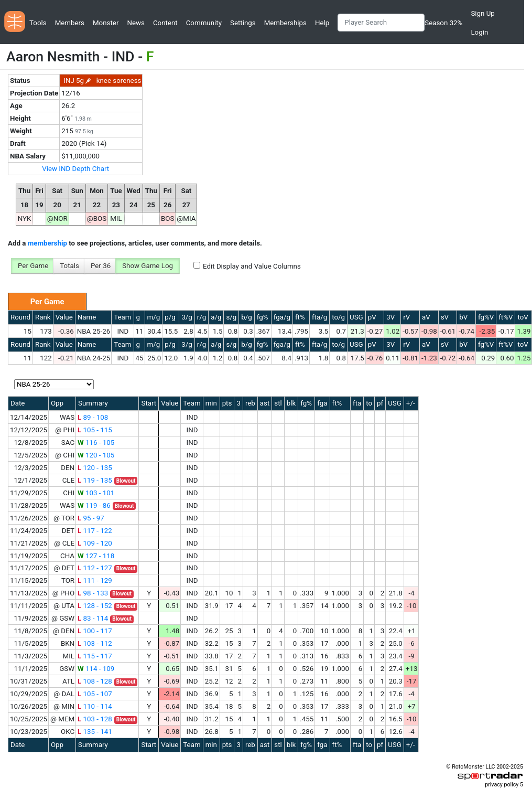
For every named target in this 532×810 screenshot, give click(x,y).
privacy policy (502, 785)
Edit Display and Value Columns (252, 266)
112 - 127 (95, 568)
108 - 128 (95, 681)
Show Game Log (148, 266)
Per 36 (101, 266)
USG (356, 317)
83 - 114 (93, 618)
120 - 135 (95, 468)
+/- (411, 403)
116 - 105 (96, 443)
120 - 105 (96, 455)
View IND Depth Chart (75, 169)
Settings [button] (243, 23)
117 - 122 (95, 531)
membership (47, 243)
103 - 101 (96, 493)
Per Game (33, 266)
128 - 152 (95, 606)
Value (64, 317)
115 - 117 (95, 656)
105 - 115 (95, 430)
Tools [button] (38, 23)
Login (479, 32)
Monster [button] (106, 23)
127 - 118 (96, 556)
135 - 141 (95, 732)
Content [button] (165, 23)
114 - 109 (96, 669)
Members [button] (70, 23)
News (135, 23)
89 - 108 (93, 417)
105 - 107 (95, 694)
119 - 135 (95, 480)
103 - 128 (95, 719)
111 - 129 (95, 580)
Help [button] (322, 23)
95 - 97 (91, 518)
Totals (69, 266)
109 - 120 (95, 543)
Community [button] (204, 23)
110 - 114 (95, 706)
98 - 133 (93, 593)
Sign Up (482, 13)
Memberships (285, 23)
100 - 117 (95, 631)
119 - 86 (94, 505)
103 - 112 (95, 643)
